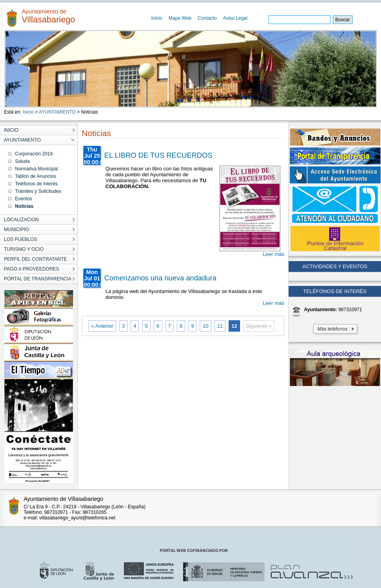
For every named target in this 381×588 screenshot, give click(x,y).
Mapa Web (180, 18)
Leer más (274, 254)
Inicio (157, 18)
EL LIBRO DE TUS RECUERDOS (158, 155)
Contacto (207, 18)
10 (205, 326)
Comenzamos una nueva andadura (160, 278)
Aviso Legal (235, 18)
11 (220, 326)
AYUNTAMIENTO (57, 112)
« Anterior (102, 326)
